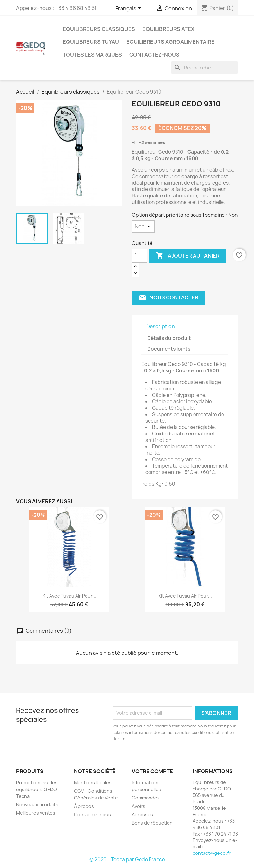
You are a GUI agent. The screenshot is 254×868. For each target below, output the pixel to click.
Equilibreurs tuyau (91, 42)
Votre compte (152, 771)
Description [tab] (161, 327)
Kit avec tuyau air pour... (69, 596)
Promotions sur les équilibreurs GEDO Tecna (37, 789)
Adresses (142, 814)
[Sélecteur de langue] (129, 9)
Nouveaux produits (37, 804)
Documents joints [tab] (169, 349)
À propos (84, 806)
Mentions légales (93, 783)
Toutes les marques (92, 55)
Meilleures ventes (36, 813)
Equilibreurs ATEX (168, 29)
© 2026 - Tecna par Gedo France (127, 859)
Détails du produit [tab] (169, 338)
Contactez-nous (154, 55)
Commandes (146, 798)
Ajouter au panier (188, 256)
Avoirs (139, 806)
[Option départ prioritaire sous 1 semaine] (143, 226)
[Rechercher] (204, 68)
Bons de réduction (152, 823)
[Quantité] (140, 256)
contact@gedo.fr (212, 853)
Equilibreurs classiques (99, 29)
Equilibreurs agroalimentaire (170, 42)
